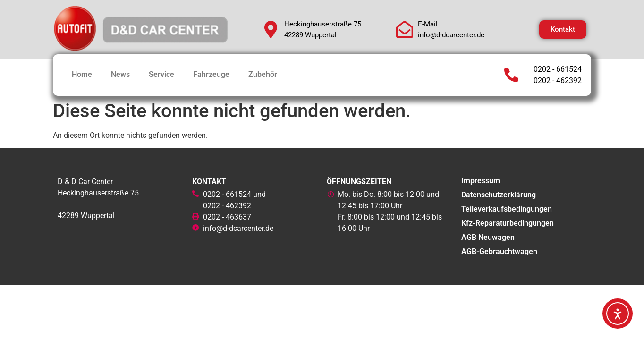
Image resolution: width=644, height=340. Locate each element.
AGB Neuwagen (488, 237)
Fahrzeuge (211, 74)
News (120, 74)
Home (82, 74)
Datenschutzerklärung (499, 195)
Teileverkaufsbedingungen (507, 209)
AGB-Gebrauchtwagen (499, 251)
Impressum (481, 181)
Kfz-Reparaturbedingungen (508, 223)
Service (161, 74)
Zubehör (263, 74)
